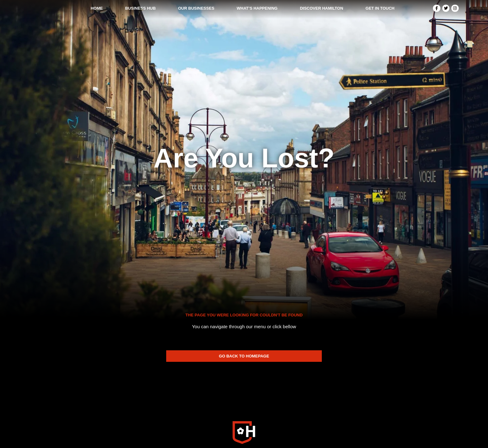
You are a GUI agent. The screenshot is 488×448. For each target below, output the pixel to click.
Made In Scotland (363, 419)
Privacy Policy (267, 419)
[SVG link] (244, 380)
